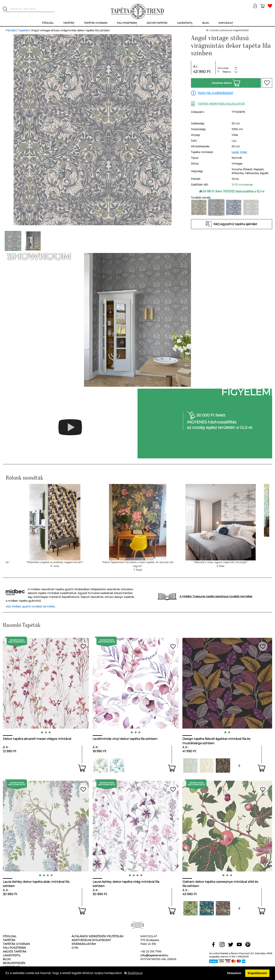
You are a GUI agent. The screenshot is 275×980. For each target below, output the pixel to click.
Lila (234, 141)
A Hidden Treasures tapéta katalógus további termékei (216, 596)
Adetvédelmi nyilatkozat (91, 940)
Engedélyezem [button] (257, 973)
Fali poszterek (14, 948)
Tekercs (227, 72)
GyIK (75, 948)
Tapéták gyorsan (16, 944)
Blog (7, 959)
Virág (243, 152)
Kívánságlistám (84, 944)
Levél (235, 152)
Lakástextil (12, 955)
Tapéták (23, 30)
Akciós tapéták (15, 952)
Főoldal (11, 30)
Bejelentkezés (14, 963)
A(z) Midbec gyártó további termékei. (31, 606)
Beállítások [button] (133, 973)
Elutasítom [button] (234, 973)
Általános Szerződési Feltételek (97, 936)
